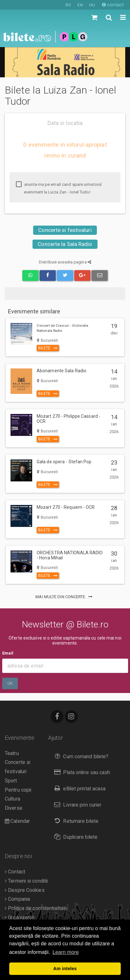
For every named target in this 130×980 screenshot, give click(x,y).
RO (68, 5)
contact (113, 5)
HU (92, 5)
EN (80, 5)
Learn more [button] (66, 952)
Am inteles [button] (65, 969)
